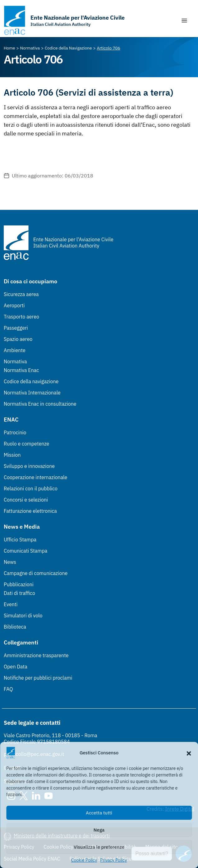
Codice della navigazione (31, 381)
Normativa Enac (21, 370)
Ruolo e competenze (26, 444)
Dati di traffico (19, 593)
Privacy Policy (113, 860)
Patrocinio (15, 432)
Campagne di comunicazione (36, 573)
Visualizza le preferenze (99, 847)
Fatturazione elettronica (30, 511)
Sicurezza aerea (21, 294)
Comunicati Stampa (25, 551)
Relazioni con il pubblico (31, 488)
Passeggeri (16, 328)
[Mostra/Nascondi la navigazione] (184, 21)
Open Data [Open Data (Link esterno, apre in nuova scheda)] (16, 667)
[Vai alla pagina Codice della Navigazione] (68, 48)
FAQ (8, 689)
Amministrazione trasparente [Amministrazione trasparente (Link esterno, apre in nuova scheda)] (36, 655)
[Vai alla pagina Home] (9, 48)
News (10, 562)
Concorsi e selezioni (26, 500)
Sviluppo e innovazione (29, 466)
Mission (12, 455)
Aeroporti (14, 305)
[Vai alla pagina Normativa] (30, 48)
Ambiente (15, 350)
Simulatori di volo (23, 616)
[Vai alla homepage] (64, 20)
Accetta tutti (99, 813)
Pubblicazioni (19, 584)
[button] (189, 753)
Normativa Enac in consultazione (40, 404)
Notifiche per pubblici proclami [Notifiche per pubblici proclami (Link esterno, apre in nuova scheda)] (38, 678)
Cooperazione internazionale (35, 477)
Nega (99, 830)
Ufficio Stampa (20, 540)
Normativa (15, 361)
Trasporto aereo (21, 317)
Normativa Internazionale (32, 393)
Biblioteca (15, 627)
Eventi (11, 604)
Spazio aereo (18, 339)
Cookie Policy (84, 860)
